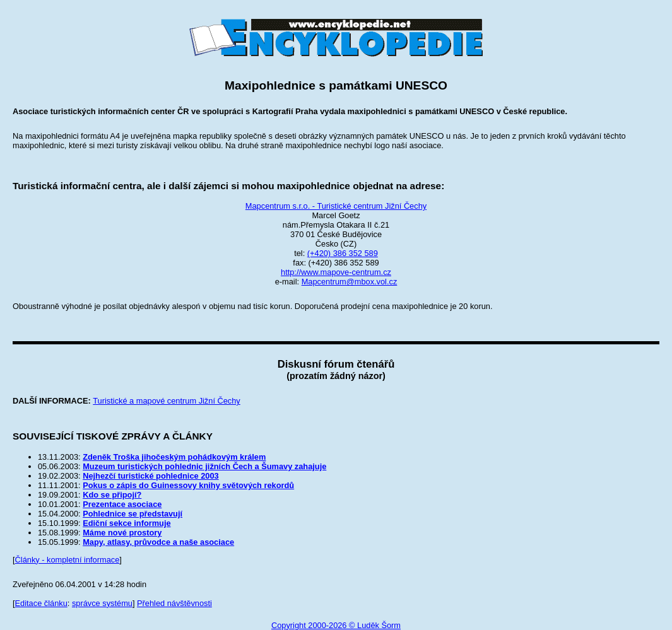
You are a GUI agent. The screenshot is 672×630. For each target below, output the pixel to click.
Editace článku (41, 603)
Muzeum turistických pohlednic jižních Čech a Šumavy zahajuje (204, 466)
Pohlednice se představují (133, 514)
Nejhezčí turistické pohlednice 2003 (151, 476)
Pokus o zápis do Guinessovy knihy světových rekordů (188, 485)
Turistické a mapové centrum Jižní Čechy (167, 401)
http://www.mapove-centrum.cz (336, 272)
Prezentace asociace (122, 504)
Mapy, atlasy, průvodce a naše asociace (158, 542)
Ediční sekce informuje (127, 523)
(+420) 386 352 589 (343, 253)
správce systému (102, 603)
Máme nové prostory (122, 533)
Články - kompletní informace (68, 560)
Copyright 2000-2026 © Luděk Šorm (336, 625)
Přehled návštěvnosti (174, 603)
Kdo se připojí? (112, 495)
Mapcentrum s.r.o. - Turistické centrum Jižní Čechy (336, 206)
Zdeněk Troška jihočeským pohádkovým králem (174, 457)
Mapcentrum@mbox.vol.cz (350, 282)
